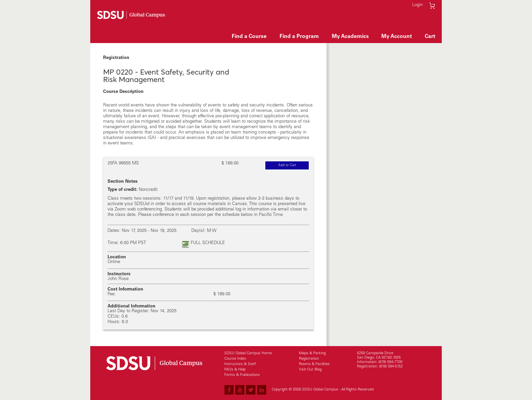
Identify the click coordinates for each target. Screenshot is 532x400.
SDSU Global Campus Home (248, 353)
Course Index (235, 359)
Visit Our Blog (310, 370)
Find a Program (299, 37)
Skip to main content (214, 14)
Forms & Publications (242, 375)
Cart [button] (430, 37)
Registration (309, 359)
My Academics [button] (350, 37)
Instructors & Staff (240, 364)
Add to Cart (294, 166)
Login (417, 5)
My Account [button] (397, 37)
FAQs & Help (235, 370)
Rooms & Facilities (314, 364)
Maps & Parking (312, 353)
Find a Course (249, 37)
